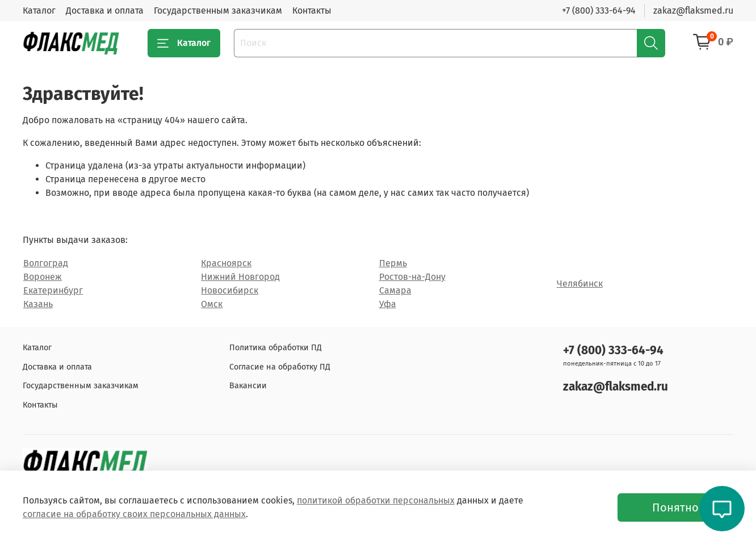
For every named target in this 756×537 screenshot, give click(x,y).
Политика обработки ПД (276, 348)
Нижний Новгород (240, 277)
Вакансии (248, 386)
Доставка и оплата (105, 11)
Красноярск (226, 263)
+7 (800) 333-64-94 (599, 11)
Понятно (675, 507)
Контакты (312, 11)
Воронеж (43, 277)
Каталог (39, 11)
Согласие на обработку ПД (280, 367)
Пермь (393, 263)
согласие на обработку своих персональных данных (134, 514)
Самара (395, 290)
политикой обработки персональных (376, 500)
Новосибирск (230, 290)
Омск (212, 304)
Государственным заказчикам (218, 11)
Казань (38, 304)
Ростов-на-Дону (412, 277)
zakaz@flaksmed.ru (693, 11)
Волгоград (46, 263)
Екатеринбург (53, 290)
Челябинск (580, 284)
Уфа (388, 304)
